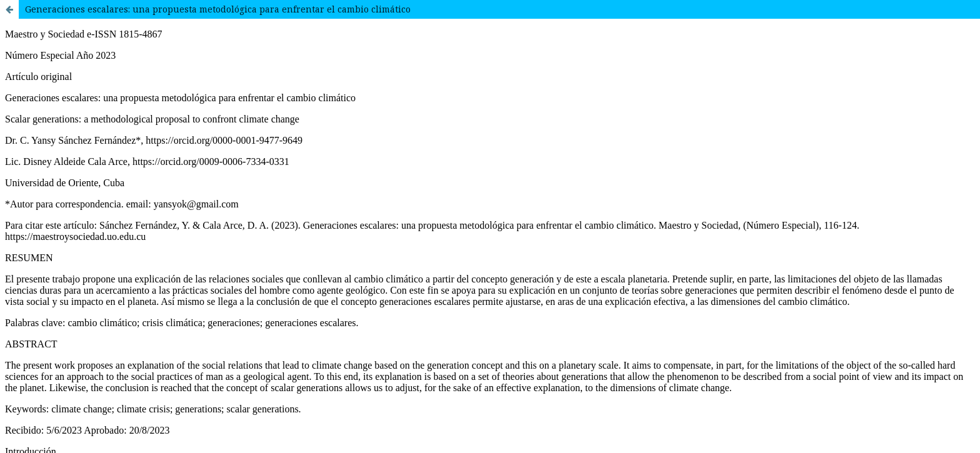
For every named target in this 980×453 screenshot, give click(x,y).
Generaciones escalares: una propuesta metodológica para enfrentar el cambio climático (218, 9)
